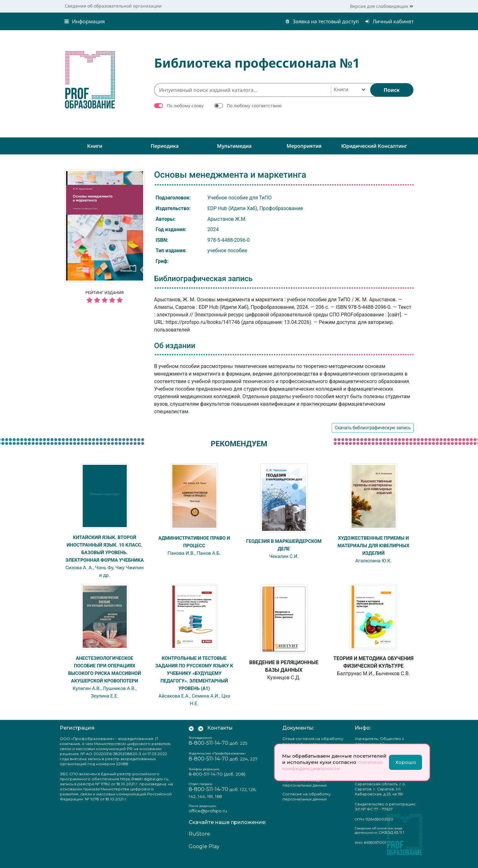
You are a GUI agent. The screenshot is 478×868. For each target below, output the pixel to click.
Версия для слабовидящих (382, 6)
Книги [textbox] (341, 89)
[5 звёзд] (105, 300)
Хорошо (406, 762)
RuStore (199, 841)
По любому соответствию (254, 106)
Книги (95, 146)
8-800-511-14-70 (208, 751)
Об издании (175, 346)
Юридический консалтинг (374, 146)
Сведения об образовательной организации (113, 6)
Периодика (165, 146)
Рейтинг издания (105, 298)
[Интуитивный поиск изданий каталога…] (242, 90)
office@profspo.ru (208, 818)
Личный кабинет (389, 21)
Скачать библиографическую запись (373, 428)
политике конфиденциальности (332, 765)
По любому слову (185, 106)
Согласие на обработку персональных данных (307, 804)
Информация (85, 21)
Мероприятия (304, 146)
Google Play (204, 854)
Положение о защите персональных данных (305, 790)
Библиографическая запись (203, 279)
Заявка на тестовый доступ (322, 21)
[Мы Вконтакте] (191, 736)
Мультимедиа (234, 146)
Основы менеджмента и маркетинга (230, 175)
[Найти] (392, 90)
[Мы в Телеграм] (201, 736)
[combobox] (349, 90)
